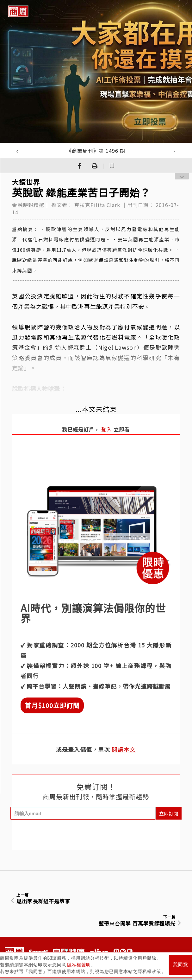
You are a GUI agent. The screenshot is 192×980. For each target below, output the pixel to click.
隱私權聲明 (79, 964)
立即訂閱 (169, 813)
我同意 (180, 965)
